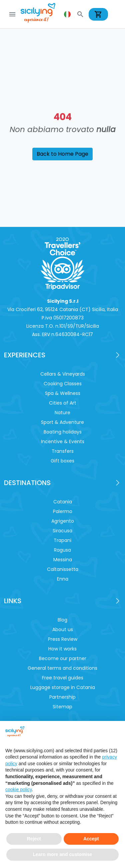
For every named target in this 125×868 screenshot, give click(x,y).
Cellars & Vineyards (63, 374)
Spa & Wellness (63, 393)
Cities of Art (63, 403)
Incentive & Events (63, 441)
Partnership (62, 697)
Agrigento (63, 521)
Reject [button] (34, 839)
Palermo (63, 511)
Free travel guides (63, 678)
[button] (68, 14)
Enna (63, 579)
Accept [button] (91, 839)
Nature (62, 413)
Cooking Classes (63, 384)
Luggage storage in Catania (63, 687)
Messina (63, 560)
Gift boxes (62, 461)
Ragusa (62, 550)
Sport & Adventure (62, 422)
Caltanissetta (63, 569)
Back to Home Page (62, 154)
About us (63, 629)
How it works (62, 649)
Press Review (63, 639)
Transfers (63, 451)
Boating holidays (63, 432)
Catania (63, 502)
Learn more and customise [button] (62, 854)
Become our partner (63, 658)
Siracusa (62, 531)
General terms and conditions (62, 668)
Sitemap (62, 707)
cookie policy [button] (18, 789)
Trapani (62, 540)
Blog (62, 620)
